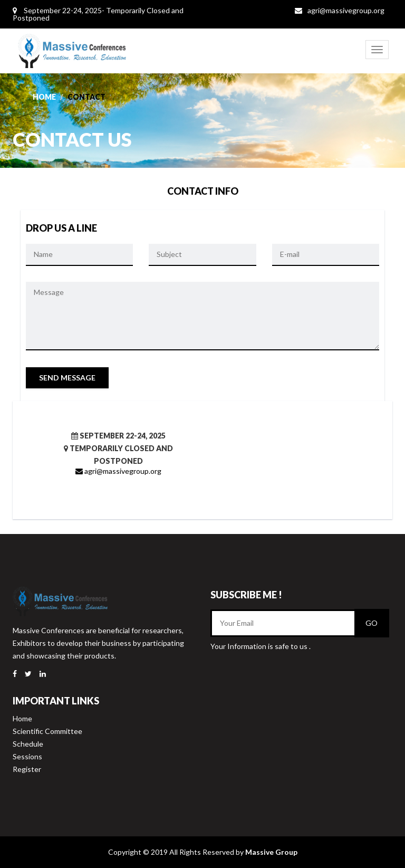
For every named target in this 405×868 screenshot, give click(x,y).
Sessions (27, 756)
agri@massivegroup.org (346, 10)
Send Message (67, 378)
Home (44, 97)
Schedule (28, 744)
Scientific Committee (47, 731)
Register (27, 769)
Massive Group (271, 852)
